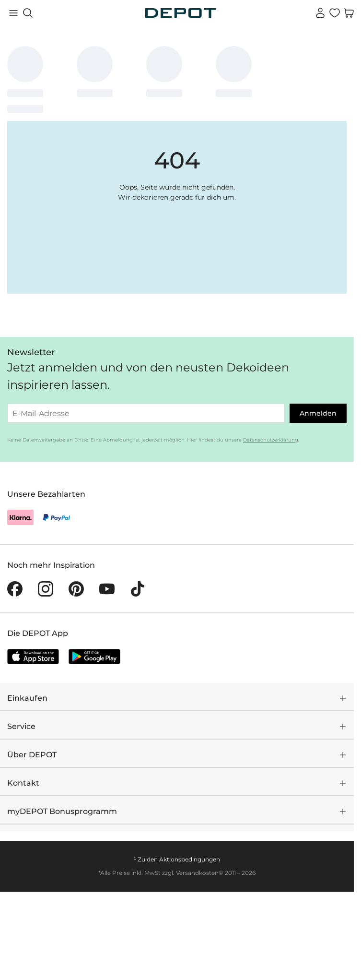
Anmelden (318, 413)
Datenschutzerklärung (271, 440)
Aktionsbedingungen (190, 859)
